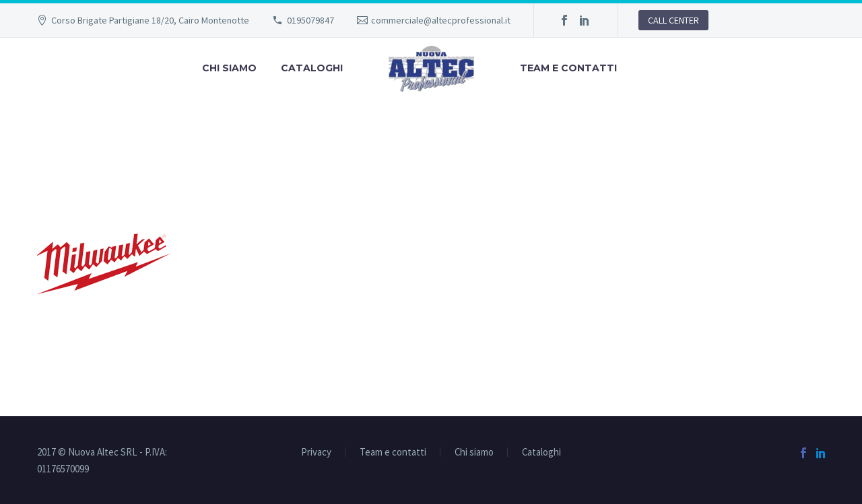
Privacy (316, 453)
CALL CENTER (673, 20)
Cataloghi (312, 68)
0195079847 (310, 20)
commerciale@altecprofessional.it (441, 20)
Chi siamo (229, 68)
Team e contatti (568, 68)
